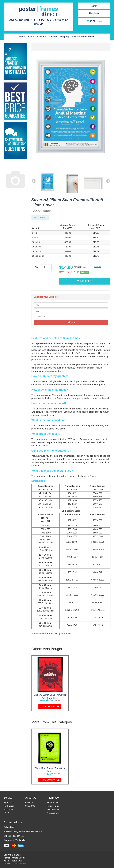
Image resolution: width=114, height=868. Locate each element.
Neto (24, 863)
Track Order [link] (9, 806)
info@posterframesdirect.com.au (28, 832)
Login (94, 6)
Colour (42, 37)
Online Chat (9, 827)
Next (108, 181)
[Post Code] (71, 317)
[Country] (71, 311)
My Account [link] (9, 802)
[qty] (46, 268)
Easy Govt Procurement (83, 37)
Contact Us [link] (30, 806)
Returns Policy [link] (53, 810)
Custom (53, 37)
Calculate (71, 322)
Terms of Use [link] (53, 802)
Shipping (64, 37)
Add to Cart (85, 281)
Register (94, 13)
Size (31, 37)
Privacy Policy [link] (53, 806)
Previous (34, 181)
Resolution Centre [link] (8, 811)
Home (22, 37)
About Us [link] (29, 802)
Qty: (37, 267)
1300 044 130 (18, 836)
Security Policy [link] (53, 813)
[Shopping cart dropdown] (94, 21)
